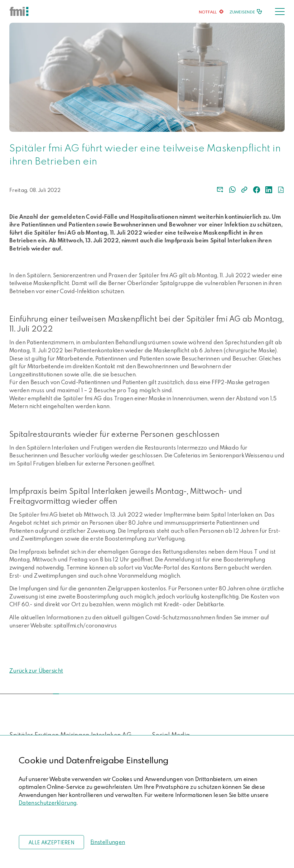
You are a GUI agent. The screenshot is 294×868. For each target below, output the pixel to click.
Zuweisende (242, 12)
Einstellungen (108, 842)
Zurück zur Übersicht (36, 671)
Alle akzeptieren (51, 842)
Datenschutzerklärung (48, 803)
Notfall (208, 12)
